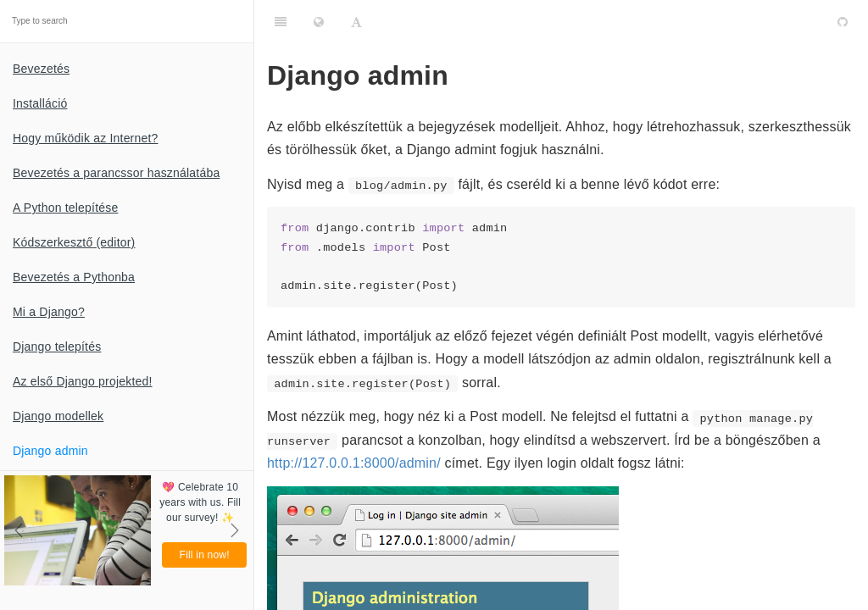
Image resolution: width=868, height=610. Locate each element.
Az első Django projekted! (83, 381)
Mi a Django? (49, 312)
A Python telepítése (65, 208)
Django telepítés (57, 347)
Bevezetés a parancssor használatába (116, 173)
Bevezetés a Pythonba (74, 277)
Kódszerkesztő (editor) (74, 242)
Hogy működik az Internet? (86, 138)
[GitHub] (843, 21)
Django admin (50, 451)
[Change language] (319, 21)
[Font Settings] (356, 21)
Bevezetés (41, 69)
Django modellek (58, 416)
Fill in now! (205, 555)
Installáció (40, 103)
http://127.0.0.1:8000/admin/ (354, 463)
